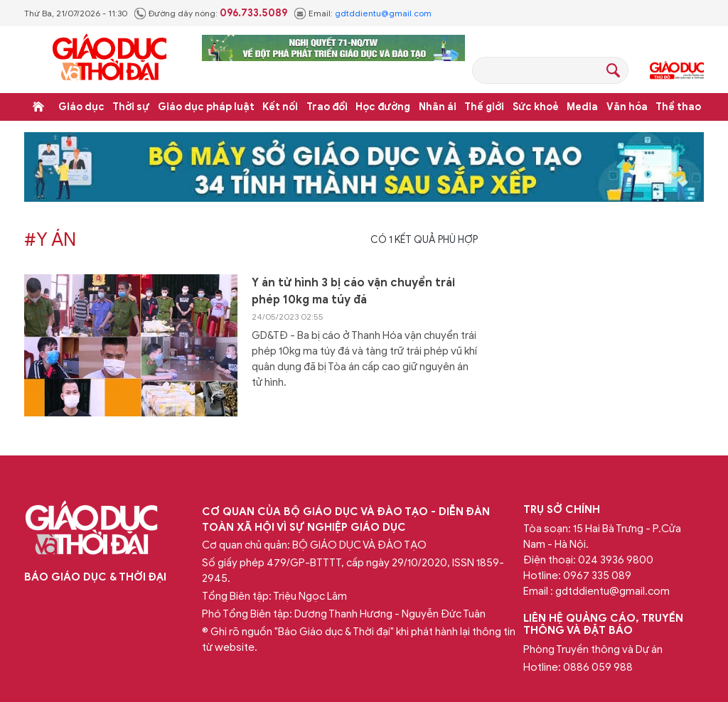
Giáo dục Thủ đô (677, 70)
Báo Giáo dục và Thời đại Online (109, 59)
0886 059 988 (598, 667)
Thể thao (678, 107)
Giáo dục (81, 107)
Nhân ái (438, 107)
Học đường (383, 107)
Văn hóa (627, 107)
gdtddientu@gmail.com (383, 13)
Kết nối (280, 107)
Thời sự (131, 107)
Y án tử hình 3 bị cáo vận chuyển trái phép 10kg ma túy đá (353, 291)
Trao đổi (327, 107)
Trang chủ (38, 107)
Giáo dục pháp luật (206, 107)
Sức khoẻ (536, 107)
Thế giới (484, 107)
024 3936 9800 (616, 560)
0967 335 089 (597, 576)
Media (582, 107)
